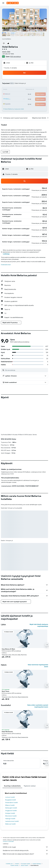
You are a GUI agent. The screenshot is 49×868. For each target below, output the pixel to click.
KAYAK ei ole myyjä (25, 815)
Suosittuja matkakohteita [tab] (12, 754)
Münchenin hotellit (11, 784)
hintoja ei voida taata (8, 810)
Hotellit (17, 832)
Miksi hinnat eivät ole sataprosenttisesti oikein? (25, 822)
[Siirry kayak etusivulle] (13, 3)
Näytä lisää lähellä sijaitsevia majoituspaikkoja (39, 594)
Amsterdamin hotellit (12, 771)
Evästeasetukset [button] (6, 265)
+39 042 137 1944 (8, 54)
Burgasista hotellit (11, 768)
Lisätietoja (6, 254)
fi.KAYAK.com (9, 832)
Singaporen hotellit (11, 779)
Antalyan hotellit (10, 781)
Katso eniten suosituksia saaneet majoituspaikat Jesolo (38, 674)
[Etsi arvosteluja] (26, 370)
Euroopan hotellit (26, 832)
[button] (3, 3)
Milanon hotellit (10, 773)
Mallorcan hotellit (10, 792)
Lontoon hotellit (10, 765)
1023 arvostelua (15, 56)
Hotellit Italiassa (37, 832)
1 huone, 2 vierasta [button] (10, 68)
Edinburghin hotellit (11, 776)
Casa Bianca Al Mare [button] (8, 617)
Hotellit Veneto (15, 834)
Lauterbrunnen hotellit (12, 790)
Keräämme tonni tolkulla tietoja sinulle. (25, 819)
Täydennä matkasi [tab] (30, 754)
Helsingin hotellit (10, 787)
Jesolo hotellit (24, 834)
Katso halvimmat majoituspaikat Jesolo (38, 634)
